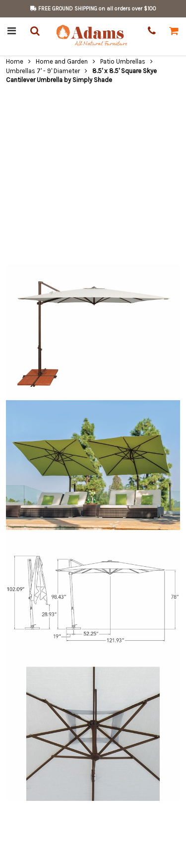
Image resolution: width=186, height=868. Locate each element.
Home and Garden (62, 61)
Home (15, 61)
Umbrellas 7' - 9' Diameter (43, 71)
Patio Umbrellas (123, 61)
